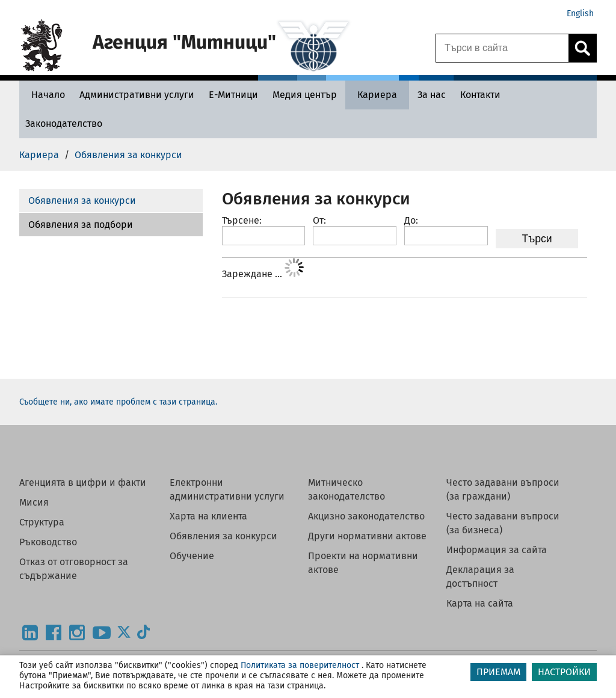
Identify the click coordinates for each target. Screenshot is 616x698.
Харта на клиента (208, 516)
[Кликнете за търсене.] (582, 48)
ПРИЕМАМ (498, 672)
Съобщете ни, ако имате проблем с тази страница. (118, 402)
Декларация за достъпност (480, 577)
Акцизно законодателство (366, 516)
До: (411, 220)
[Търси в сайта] (502, 48)
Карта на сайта (480, 603)
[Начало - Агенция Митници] (45, 95)
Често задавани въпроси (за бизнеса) (503, 523)
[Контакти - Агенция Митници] (480, 95)
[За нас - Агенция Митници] (432, 95)
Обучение (192, 556)
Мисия (34, 502)
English (580, 14)
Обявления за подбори (81, 225)
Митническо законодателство (346, 489)
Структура (42, 522)
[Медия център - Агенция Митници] (305, 95)
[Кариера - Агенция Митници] (377, 95)
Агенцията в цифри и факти (83, 482)
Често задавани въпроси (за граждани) (503, 489)
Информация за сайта (497, 550)
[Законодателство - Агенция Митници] (64, 124)
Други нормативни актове (367, 536)
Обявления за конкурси (82, 201)
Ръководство (48, 542)
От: (319, 220)
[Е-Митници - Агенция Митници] (233, 95)
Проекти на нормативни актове (363, 563)
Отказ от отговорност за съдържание (74, 569)
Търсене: (242, 220)
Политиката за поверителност (300, 665)
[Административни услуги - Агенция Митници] (137, 95)
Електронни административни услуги (227, 489)
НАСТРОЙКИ (564, 672)
